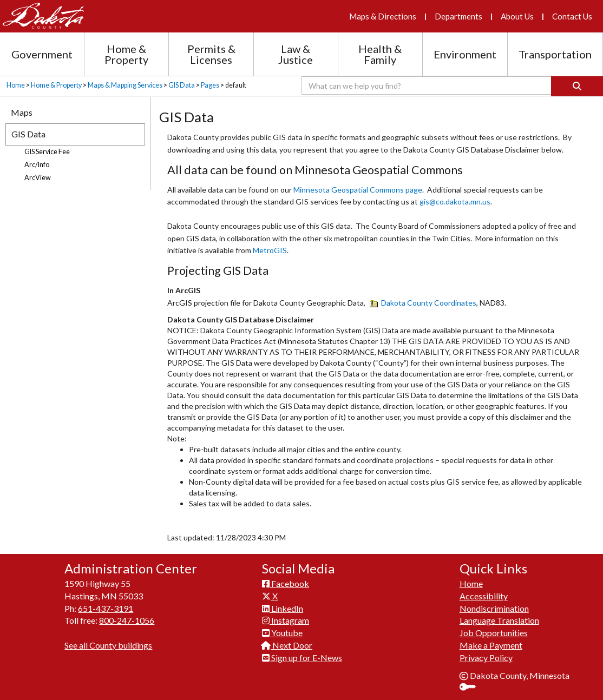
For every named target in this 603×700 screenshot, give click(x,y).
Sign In (472, 688)
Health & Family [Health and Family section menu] (380, 54)
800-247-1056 (127, 620)
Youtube (282, 633)
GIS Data (182, 85)
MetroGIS (270, 250)
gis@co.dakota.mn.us (455, 202)
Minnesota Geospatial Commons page (358, 190)
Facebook (286, 583)
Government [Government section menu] (42, 54)
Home (16, 85)
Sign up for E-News (302, 658)
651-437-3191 (106, 608)
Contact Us (572, 16)
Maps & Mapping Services (125, 85)
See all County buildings (108, 645)
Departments (458, 16)
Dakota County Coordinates (423, 303)
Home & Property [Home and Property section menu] (126, 54)
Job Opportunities (494, 633)
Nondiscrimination (494, 608)
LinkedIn (283, 608)
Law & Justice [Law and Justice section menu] (296, 54)
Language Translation (499, 620)
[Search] (577, 86)
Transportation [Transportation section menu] (555, 54)
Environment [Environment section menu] (465, 54)
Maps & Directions (383, 16)
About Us (517, 16)
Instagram (286, 620)
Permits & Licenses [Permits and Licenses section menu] (211, 54)
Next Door (287, 645)
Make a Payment (491, 645)
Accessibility (484, 596)
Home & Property (56, 85)
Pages (210, 85)
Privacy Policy (486, 658)
